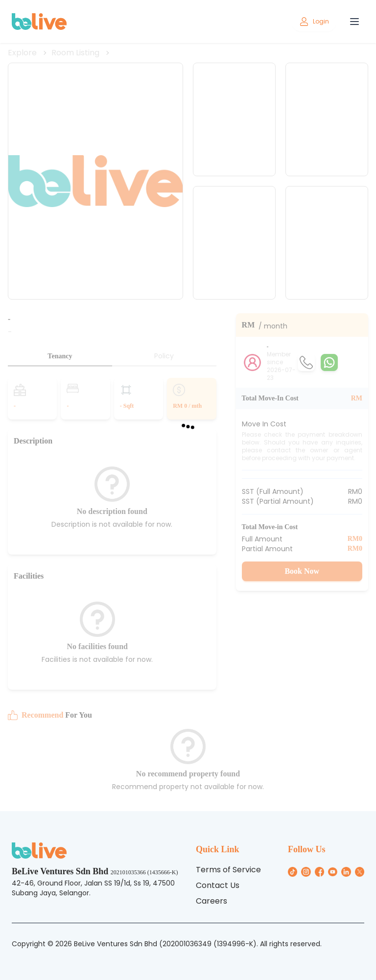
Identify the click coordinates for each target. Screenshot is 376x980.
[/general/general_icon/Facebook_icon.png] (319, 872)
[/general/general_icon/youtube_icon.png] (333, 872)
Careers (211, 901)
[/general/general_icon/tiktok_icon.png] (293, 872)
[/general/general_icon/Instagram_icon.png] (306, 872)
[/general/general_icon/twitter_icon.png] (360, 872)
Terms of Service (228, 870)
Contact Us (218, 885)
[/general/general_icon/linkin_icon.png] (346, 872)
